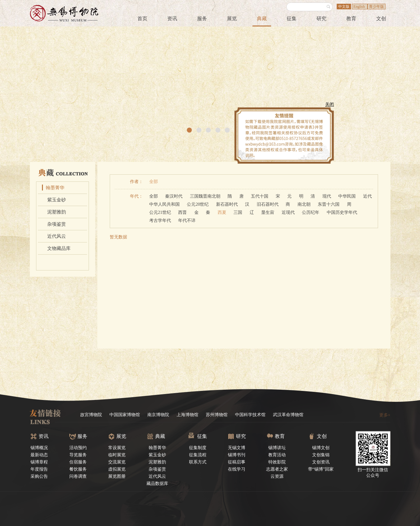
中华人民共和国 (164, 204)
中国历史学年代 (342, 212)
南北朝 (304, 204)
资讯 (172, 19)
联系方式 (198, 462)
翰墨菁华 (55, 188)
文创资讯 (321, 462)
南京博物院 (158, 415)
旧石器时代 (268, 204)
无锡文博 (237, 448)
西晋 (182, 212)
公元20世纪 (198, 204)
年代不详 (187, 221)
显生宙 (268, 212)
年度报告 (39, 469)
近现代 (288, 212)
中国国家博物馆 (125, 415)
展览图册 (117, 476)
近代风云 (57, 236)
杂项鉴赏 (57, 224)
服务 (202, 19)
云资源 (277, 476)
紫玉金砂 (57, 200)
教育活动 (277, 455)
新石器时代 (227, 204)
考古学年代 (160, 221)
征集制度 (198, 448)
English (360, 7)
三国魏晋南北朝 (205, 196)
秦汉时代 (174, 196)
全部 (154, 182)
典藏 (262, 19)
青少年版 (376, 7)
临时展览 (117, 455)
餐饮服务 (78, 469)
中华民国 (347, 196)
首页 (142, 19)
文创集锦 (321, 455)
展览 (232, 19)
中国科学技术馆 (250, 415)
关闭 (328, 106)
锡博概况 (39, 448)
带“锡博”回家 (321, 469)
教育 (351, 19)
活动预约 (78, 448)
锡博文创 (321, 448)
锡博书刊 (237, 455)
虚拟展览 (117, 469)
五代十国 (260, 196)
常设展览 (117, 448)
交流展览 (117, 462)
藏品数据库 (157, 484)
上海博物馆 (187, 415)
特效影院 (277, 462)
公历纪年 (311, 212)
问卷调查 (78, 476)
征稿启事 (237, 462)
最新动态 (39, 455)
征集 (292, 19)
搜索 (329, 7)
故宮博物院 (91, 415)
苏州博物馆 (217, 415)
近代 (367, 196)
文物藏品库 (59, 248)
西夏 (222, 212)
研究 (321, 19)
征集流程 (198, 455)
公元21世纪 (160, 212)
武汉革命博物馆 (288, 415)
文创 (381, 19)
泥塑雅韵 (57, 212)
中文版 (344, 7)
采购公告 (39, 476)
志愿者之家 (277, 469)
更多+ (385, 415)
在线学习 (237, 469)
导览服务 (78, 455)
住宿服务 (78, 462)
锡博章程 (39, 462)
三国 (238, 212)
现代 (327, 196)
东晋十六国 (329, 204)
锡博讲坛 (277, 448)
